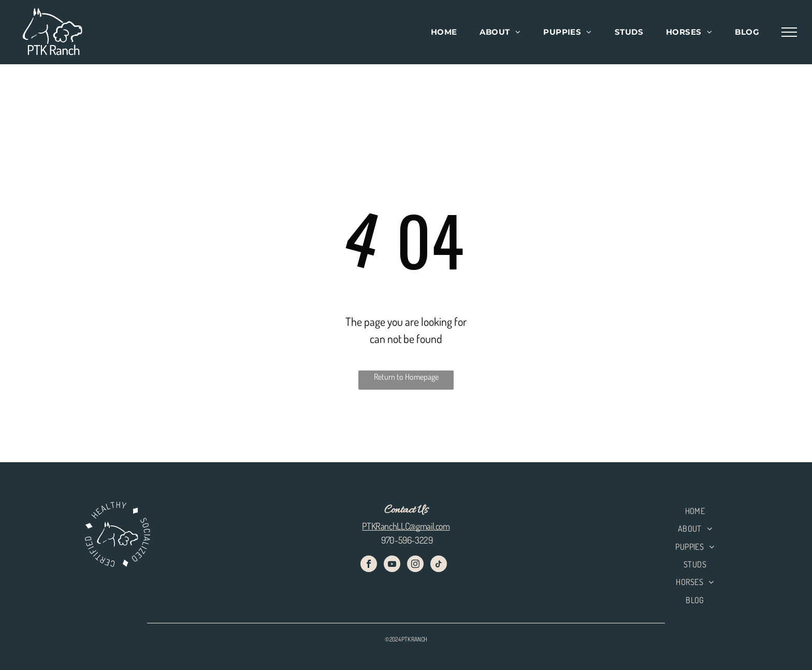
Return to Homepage (406, 377)
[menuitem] (444, 32)
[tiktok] (439, 565)
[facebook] (369, 565)
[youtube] (392, 565)
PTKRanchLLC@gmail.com (406, 526)
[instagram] (415, 565)
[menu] (789, 32)
